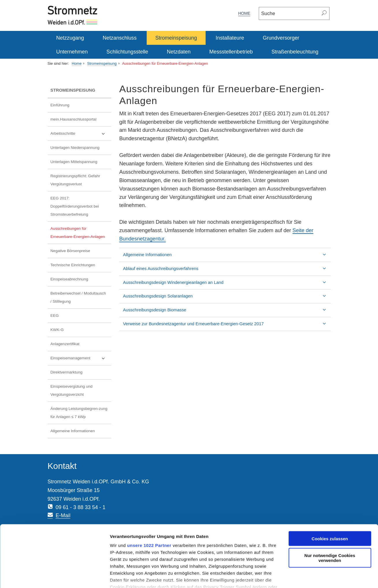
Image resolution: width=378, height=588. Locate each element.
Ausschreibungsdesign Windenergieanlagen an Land (183, 282)
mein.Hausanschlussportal (73, 119)
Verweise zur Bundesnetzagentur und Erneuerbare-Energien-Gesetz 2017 (203, 324)
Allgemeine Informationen (73, 431)
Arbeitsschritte (63, 133)
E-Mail (154, 489)
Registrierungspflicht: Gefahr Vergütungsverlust (75, 180)
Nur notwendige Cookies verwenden (330, 526)
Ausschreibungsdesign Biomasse (164, 310)
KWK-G (57, 330)
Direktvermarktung (67, 372)
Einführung (60, 105)
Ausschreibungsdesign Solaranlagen (167, 296)
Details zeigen (90, 577)
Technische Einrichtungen (73, 265)
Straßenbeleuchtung (295, 52)
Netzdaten (179, 52)
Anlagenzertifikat (65, 344)
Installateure (230, 38)
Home (244, 13)
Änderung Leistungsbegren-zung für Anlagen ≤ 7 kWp (79, 413)
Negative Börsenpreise (70, 251)
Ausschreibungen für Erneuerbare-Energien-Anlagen (165, 63)
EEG (55, 316)
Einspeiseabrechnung (69, 279)
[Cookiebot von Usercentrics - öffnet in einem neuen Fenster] (37, 577)
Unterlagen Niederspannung (75, 148)
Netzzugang (70, 38)
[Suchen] (324, 13)
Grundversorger (281, 38)
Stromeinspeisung (176, 38)
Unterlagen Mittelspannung (74, 162)
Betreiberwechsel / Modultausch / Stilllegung (78, 297)
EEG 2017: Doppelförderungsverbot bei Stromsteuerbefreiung (75, 206)
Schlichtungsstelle (127, 52)
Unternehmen (72, 52)
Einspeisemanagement (70, 358)
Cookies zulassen (330, 506)
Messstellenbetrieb (231, 52)
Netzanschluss (120, 38)
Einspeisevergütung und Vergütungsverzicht (72, 390)
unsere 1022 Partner (115, 513)
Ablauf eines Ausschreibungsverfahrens (170, 269)
